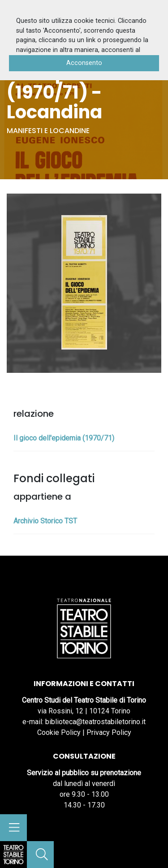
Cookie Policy (59, 732)
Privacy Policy (109, 732)
